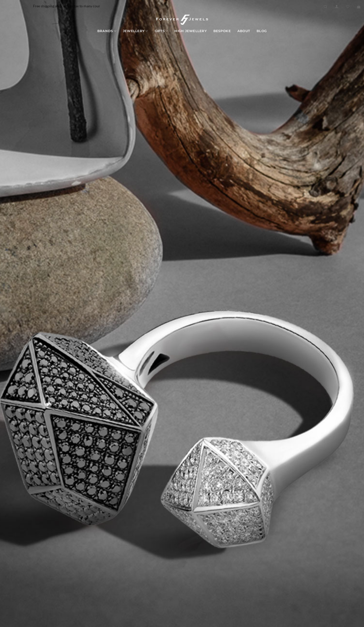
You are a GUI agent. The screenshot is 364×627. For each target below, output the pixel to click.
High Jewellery (191, 31)
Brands (107, 31)
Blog (262, 31)
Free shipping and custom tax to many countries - (84, 6)
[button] (337, 7)
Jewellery (135, 31)
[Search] (325, 7)
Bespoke (222, 31)
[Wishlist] (348, 7)
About (244, 31)
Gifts (161, 31)
